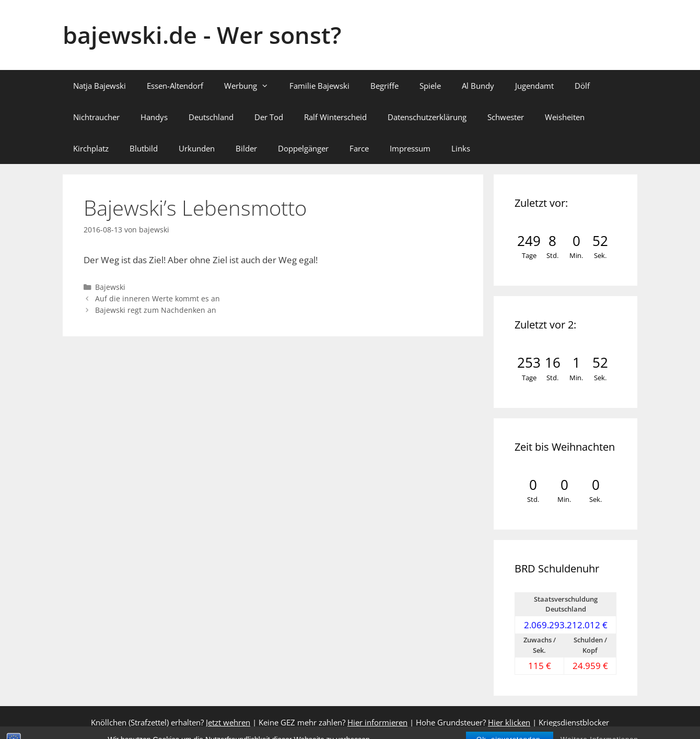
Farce (359, 148)
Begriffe (384, 86)
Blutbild (144, 148)
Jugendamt (534, 86)
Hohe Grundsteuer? (473, 722)
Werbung (252, 86)
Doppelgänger (303, 148)
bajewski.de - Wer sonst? (202, 35)
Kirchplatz (91, 148)
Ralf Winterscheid (335, 117)
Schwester (506, 117)
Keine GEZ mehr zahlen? (333, 722)
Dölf (582, 86)
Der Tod (269, 117)
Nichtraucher (96, 117)
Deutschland (211, 117)
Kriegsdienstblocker (574, 722)
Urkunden (197, 148)
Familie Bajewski (319, 86)
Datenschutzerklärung (427, 117)
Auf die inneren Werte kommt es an (157, 298)
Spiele (430, 86)
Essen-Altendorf (175, 86)
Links (461, 148)
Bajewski (110, 287)
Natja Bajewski (100, 86)
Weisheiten (565, 117)
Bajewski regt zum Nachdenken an (156, 310)
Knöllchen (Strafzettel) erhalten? (171, 722)
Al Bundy (478, 86)
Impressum (410, 148)
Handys (154, 117)
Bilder (246, 148)
